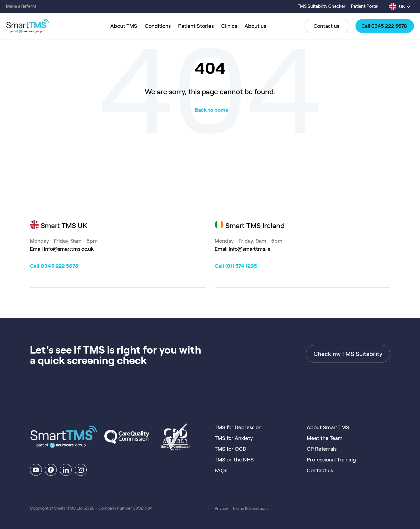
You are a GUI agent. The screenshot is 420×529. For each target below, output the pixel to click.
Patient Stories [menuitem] (196, 26)
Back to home (212, 110)
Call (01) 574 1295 (236, 266)
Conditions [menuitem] (158, 26)
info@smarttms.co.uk (69, 249)
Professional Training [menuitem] (331, 460)
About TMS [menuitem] (124, 26)
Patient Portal (365, 6)
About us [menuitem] (255, 26)
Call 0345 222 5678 (54, 266)
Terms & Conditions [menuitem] (251, 508)
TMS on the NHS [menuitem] (234, 460)
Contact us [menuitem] (320, 470)
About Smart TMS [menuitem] (328, 427)
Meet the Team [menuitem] (325, 438)
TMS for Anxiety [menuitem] (234, 438)
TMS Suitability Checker (322, 6)
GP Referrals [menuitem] (322, 449)
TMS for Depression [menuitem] (238, 427)
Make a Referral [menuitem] (22, 6)
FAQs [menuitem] (221, 470)
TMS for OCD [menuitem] (230, 449)
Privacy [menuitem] (221, 508)
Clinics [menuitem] (229, 26)
